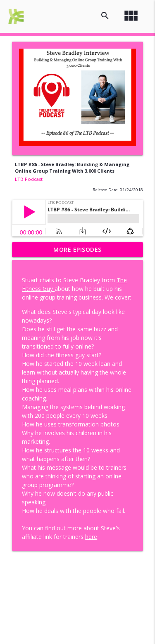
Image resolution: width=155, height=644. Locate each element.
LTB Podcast (29, 179)
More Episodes (77, 249)
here (91, 537)
